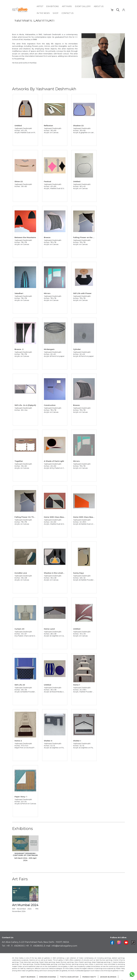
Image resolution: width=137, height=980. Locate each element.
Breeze (47, 237)
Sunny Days (79, 573)
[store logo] (23, 9)
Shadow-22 (79, 125)
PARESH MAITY (90, 977)
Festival (48, 181)
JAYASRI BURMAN (110, 977)
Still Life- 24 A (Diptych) (25, 405)
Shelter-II (48, 740)
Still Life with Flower (83, 293)
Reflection (49, 125)
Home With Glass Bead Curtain (58, 517)
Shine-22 (19, 181)
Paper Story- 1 (21, 796)
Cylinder (77, 349)
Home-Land (50, 628)
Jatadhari (19, 293)
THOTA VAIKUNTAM (69, 977)
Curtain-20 (20, 628)
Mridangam (49, 349)
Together (19, 461)
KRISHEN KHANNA (47, 977)
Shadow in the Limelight (55, 573)
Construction (50, 405)
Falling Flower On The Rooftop (29, 517)
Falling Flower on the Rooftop (87, 237)
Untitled (18, 125)
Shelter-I (77, 740)
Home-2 (18, 740)
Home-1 (77, 684)
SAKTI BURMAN (26, 977)
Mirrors (47, 293)
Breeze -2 (19, 349)
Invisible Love (21, 573)
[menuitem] (40, 6)
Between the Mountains (26, 237)
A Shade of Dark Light (54, 461)
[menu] (72, 9)
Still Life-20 (20, 684)
